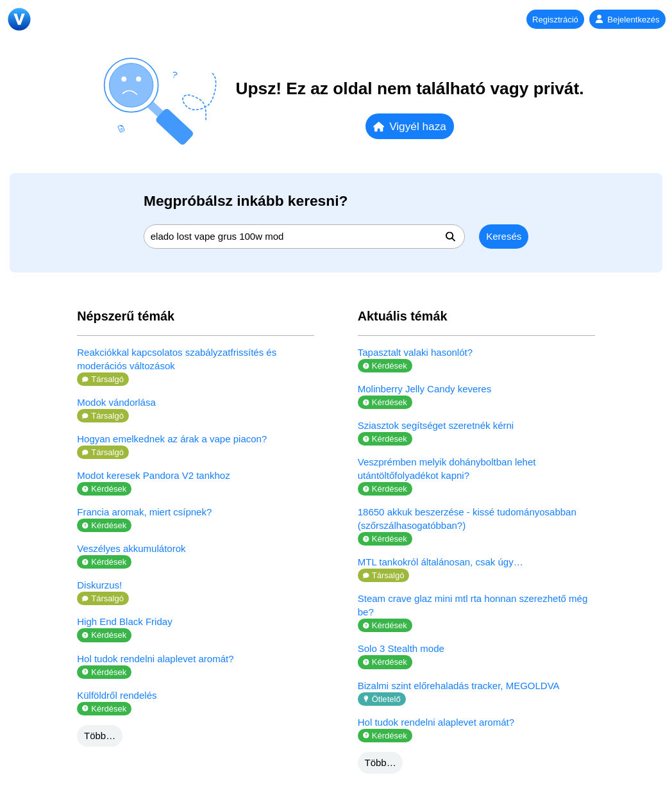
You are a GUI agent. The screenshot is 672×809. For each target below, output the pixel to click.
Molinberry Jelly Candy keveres (424, 389)
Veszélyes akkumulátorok (131, 548)
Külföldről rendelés (117, 695)
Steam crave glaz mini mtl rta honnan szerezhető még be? (473, 605)
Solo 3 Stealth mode (401, 648)
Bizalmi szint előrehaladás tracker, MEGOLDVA (459, 686)
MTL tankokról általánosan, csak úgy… (441, 562)
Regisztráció (555, 20)
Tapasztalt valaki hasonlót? (415, 352)
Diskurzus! (99, 585)
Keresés (504, 236)
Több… (100, 736)
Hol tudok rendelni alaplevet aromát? (155, 659)
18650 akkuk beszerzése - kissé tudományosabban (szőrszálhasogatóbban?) (467, 519)
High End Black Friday (124, 621)
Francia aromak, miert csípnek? (144, 512)
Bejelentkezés (627, 20)
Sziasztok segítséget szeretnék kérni (436, 425)
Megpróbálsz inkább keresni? (246, 201)
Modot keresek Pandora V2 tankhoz (153, 475)
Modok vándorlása (116, 402)
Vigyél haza (410, 126)
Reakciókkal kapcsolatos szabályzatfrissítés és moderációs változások (177, 359)
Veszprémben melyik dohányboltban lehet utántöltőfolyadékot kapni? (447, 469)
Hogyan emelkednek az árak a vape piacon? (172, 439)
